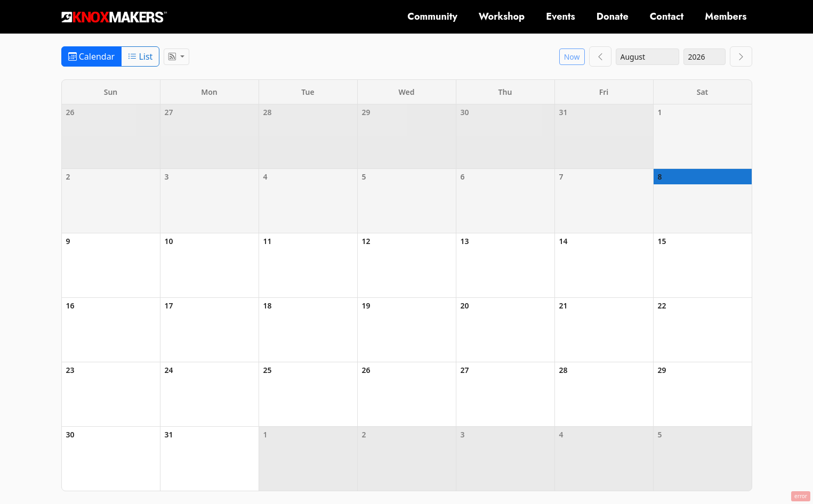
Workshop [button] (502, 17)
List (140, 56)
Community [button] (432, 17)
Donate (613, 17)
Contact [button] (667, 17)
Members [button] (726, 17)
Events (561, 17)
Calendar (92, 56)
